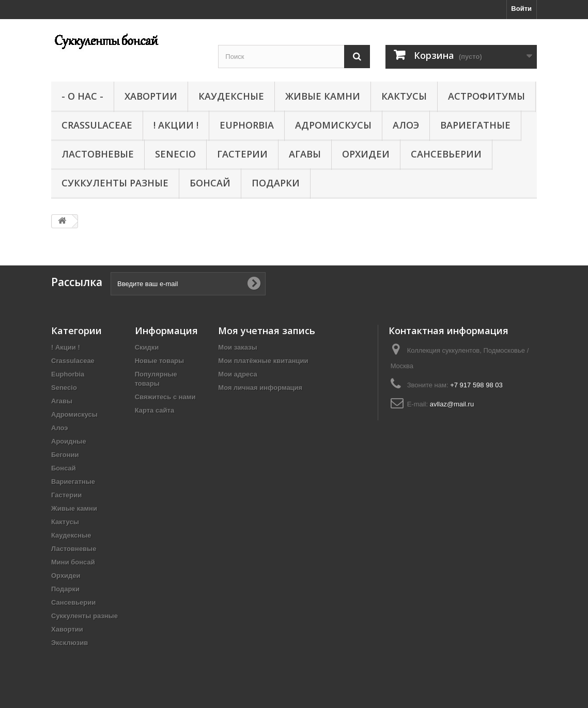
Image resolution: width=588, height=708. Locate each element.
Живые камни (323, 96)
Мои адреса (237, 374)
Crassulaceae (97, 125)
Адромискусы (333, 125)
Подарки (276, 183)
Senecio (175, 154)
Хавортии (151, 96)
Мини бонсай (73, 562)
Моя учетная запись (267, 331)
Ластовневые (98, 154)
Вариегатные (475, 125)
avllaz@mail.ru (452, 404)
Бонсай (210, 183)
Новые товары (160, 361)
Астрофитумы (486, 96)
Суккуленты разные (115, 183)
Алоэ (406, 125)
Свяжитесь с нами (165, 397)
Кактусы (404, 96)
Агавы (305, 154)
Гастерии (242, 154)
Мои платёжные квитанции (263, 361)
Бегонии (65, 455)
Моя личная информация (260, 388)
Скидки (147, 347)
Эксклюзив (69, 643)
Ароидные (69, 441)
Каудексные (231, 96)
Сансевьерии (446, 154)
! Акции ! (176, 125)
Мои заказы (237, 347)
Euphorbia (247, 125)
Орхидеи (366, 154)
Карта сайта (155, 410)
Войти (521, 9)
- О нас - (82, 96)
